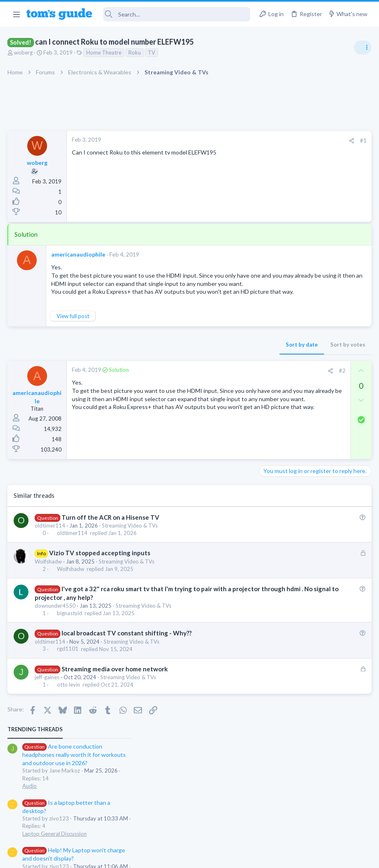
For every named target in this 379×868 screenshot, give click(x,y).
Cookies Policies (159, 857)
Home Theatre (105, 52)
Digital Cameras (281, 368)
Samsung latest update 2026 (312, 384)
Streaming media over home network (115, 685)
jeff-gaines (48, 693)
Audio (269, 192)
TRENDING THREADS (275, 135)
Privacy (211, 857)
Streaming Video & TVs (131, 542)
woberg (24, 52)
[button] (16, 14)
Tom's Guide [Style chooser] (312, 822)
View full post (74, 332)
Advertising (101, 857)
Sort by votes (215, 361)
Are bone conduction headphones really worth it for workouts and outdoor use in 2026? (314, 161)
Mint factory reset (298, 304)
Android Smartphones (288, 327)
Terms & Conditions (268, 857)
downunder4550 (56, 622)
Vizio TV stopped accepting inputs (100, 569)
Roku (135, 52)
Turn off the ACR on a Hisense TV (111, 533)
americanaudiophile (79, 254)
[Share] (219, 141)
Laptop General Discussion (294, 240)
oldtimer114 (51, 542)
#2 (209, 387)
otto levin (69, 701)
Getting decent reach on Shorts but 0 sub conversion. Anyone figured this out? (316, 432)
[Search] (177, 14)
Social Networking (283, 463)
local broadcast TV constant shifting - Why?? (127, 649)
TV (152, 52)
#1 (230, 140)
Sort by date (169, 361)
